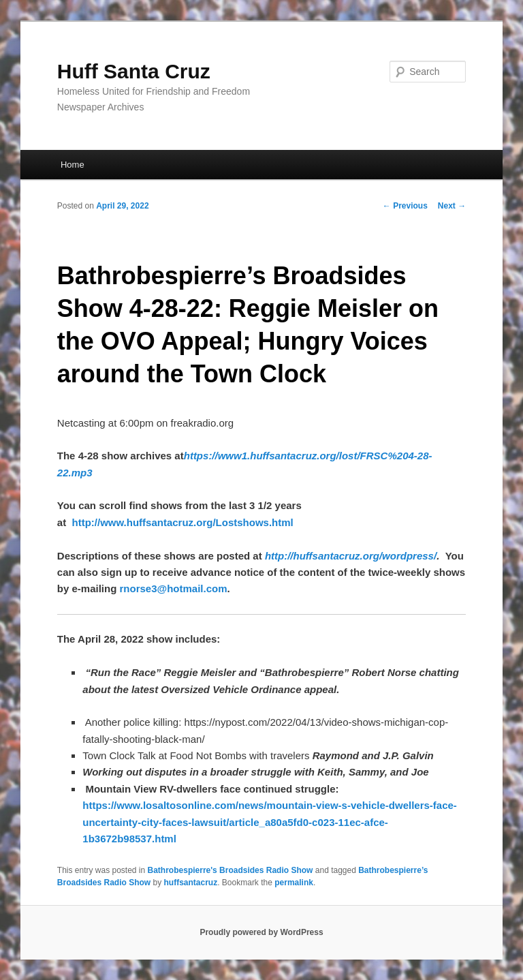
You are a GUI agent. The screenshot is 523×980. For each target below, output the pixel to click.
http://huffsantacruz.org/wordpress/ (351, 556)
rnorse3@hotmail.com (173, 588)
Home (73, 165)
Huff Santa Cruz (134, 71)
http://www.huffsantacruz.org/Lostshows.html (182, 522)
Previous (405, 206)
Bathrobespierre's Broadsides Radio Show (231, 870)
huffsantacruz (191, 883)
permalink (294, 883)
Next (452, 206)
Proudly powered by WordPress (261, 932)
